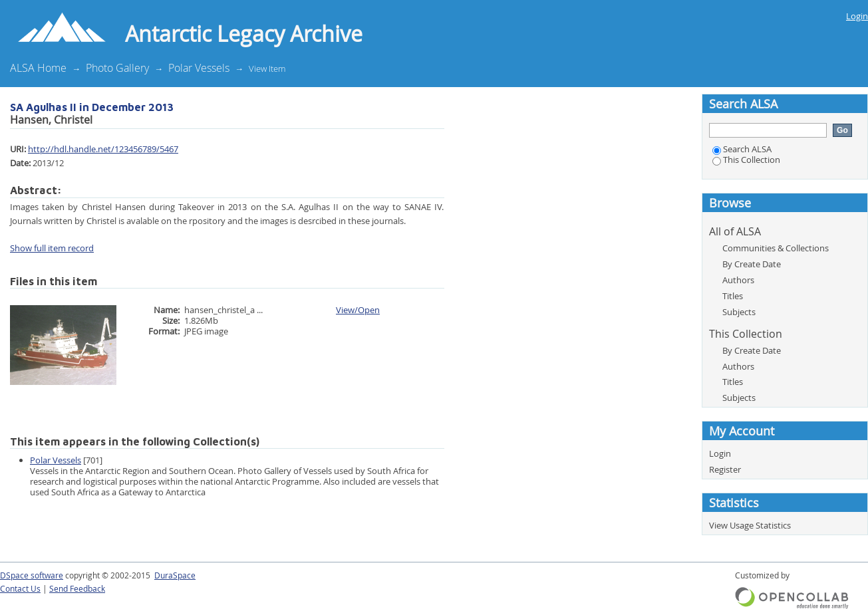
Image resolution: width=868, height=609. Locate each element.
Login (857, 16)
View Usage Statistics (750, 525)
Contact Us (20, 589)
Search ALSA (742, 149)
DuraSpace (175, 575)
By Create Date (752, 264)
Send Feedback (77, 589)
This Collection (746, 160)
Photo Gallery (117, 68)
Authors (738, 280)
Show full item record (52, 248)
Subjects (739, 312)
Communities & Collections (776, 248)
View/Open (358, 310)
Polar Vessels (199, 68)
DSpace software (32, 575)
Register (725, 469)
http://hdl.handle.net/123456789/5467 (103, 149)
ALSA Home (38, 68)
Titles (733, 296)
